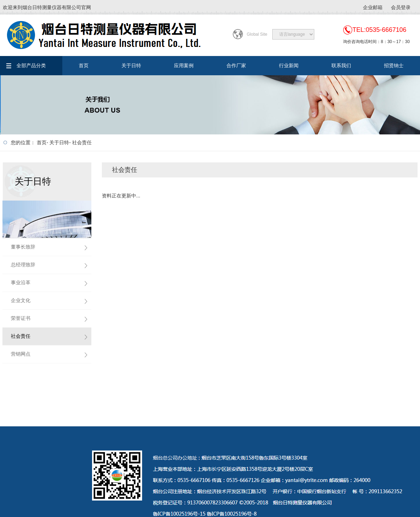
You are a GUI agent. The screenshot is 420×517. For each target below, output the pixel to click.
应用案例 (184, 65)
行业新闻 (289, 65)
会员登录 (401, 7)
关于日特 (131, 65)
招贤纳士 (394, 65)
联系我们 (341, 65)
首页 (84, 65)
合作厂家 (236, 65)
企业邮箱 (373, 7)
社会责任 (82, 142)
